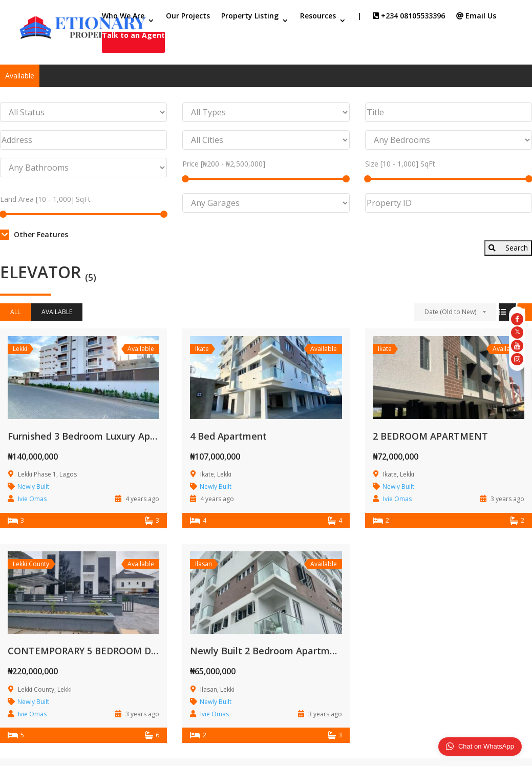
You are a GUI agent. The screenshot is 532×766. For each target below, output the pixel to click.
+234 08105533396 (409, 16)
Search (508, 248)
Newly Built (33, 486)
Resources (318, 16)
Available (20, 76)
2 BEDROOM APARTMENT (430, 436)
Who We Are (123, 16)
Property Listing (250, 16)
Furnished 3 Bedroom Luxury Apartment (98, 436)
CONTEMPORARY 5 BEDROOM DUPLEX (94, 651)
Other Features (34, 234)
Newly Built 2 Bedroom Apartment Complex (289, 651)
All (15, 312)
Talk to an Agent (133, 36)
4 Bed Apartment (228, 436)
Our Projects (188, 16)
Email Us (476, 16)
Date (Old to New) (450, 312)
